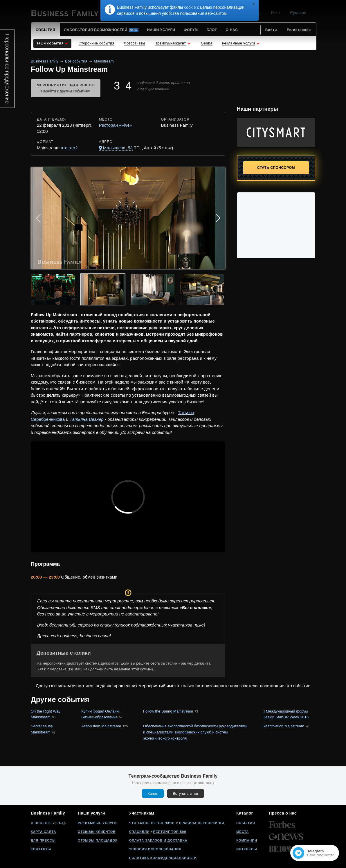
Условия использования (155, 849)
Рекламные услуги (97, 823)
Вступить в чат (186, 793)
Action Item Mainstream (101, 726)
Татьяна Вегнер (87, 419)
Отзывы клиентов (97, 832)
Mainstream (104, 61)
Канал (153, 793)
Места (243, 832)
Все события (76, 61)
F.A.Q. (61, 823)
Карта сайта (43, 832)
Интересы (247, 849)
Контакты (41, 849)
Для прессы (43, 840)
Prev (38, 218)
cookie (190, 7)
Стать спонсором (276, 168)
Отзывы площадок (98, 840)
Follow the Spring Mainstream (168, 711)
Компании (247, 840)
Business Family (45, 61)
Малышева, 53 (118, 148)
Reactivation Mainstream (283, 726)
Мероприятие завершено (66, 89)
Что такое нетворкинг (152, 823)
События (246, 823)
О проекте (41, 823)
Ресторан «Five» (116, 125)
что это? (69, 148)
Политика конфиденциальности (163, 858)
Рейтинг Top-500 (170, 832)
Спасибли (139, 832)
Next (218, 218)
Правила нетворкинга (202, 823)
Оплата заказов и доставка (158, 840)
